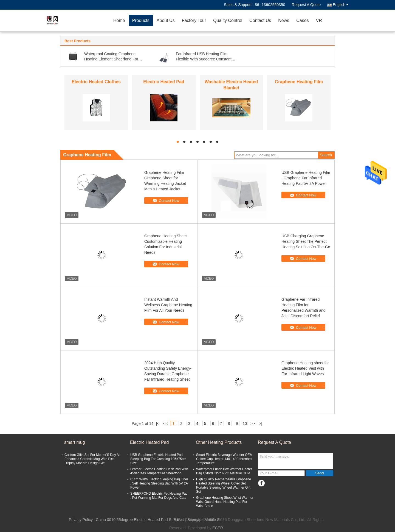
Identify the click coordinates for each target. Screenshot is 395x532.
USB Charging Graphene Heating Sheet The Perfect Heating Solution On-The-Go (306, 241)
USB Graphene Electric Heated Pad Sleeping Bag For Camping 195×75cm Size (158, 459)
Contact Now (169, 201)
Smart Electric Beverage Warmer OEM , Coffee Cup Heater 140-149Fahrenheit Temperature (225, 459)
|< (158, 424)
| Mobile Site (213, 520)
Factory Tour (194, 20)
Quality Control (228, 20)
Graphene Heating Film (299, 82)
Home (119, 20)
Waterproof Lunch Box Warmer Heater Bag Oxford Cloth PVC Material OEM (224, 471)
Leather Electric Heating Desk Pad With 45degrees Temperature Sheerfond (159, 471)
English (341, 5)
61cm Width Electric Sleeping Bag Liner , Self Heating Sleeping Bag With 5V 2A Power (159, 483)
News (284, 20)
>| (261, 424)
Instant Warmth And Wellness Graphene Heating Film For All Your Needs (168, 305)
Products (141, 20)
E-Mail (179, 520)
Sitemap (194, 520)
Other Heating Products (219, 442)
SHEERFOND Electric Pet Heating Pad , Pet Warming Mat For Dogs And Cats (159, 496)
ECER (218, 528)
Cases (302, 20)
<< (165, 424)
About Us (166, 20)
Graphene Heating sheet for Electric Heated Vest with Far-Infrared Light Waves (305, 368)
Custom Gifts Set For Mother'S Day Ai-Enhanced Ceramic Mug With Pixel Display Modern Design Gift (93, 459)
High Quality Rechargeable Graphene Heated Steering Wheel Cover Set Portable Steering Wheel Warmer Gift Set (224, 485)
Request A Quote (306, 5)
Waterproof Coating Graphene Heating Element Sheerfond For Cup (111, 59)
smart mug (75, 442)
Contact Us (260, 20)
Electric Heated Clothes (96, 82)
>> (253, 424)
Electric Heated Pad (164, 82)
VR (319, 20)
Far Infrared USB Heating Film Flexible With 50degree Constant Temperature (204, 59)
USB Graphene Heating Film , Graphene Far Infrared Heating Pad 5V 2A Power (306, 178)
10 (245, 424)
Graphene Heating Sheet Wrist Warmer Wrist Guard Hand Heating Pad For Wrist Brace (225, 502)
